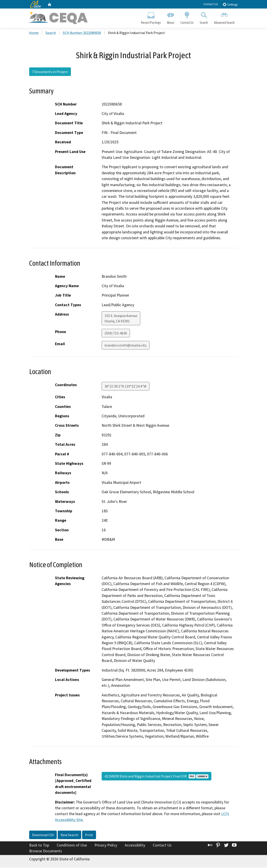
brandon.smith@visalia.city (126, 346)
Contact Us (211, 4)
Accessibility (135, 846)
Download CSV (43, 836)
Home (34, 33)
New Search (69, 836)
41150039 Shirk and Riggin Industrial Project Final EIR (156, 777)
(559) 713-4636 (116, 334)
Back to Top (39, 846)
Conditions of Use (72, 846)
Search (204, 17)
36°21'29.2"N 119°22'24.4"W (126, 387)
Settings (230, 4)
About (171, 17)
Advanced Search (224, 17)
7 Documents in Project (50, 72)
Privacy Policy (106, 846)
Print (89, 836)
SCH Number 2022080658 (82, 33)
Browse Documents (46, 851)
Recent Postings (151, 17)
